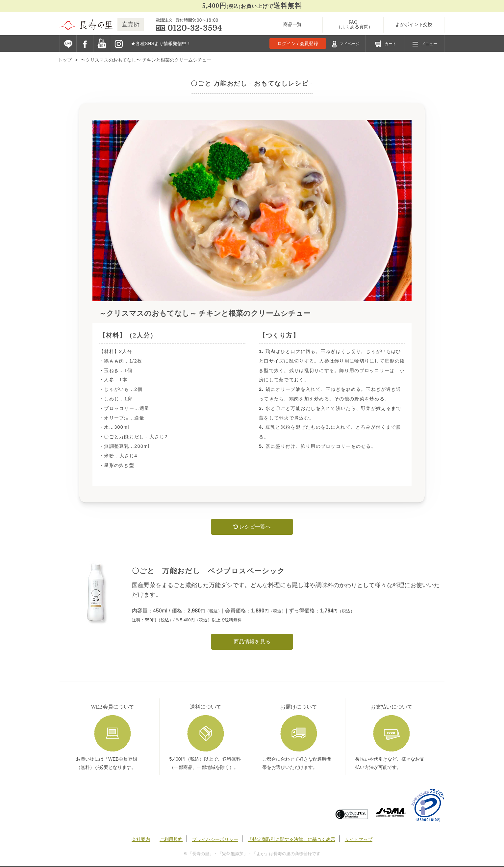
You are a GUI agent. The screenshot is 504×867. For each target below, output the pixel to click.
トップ (65, 60)
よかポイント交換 (414, 25)
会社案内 (141, 839)
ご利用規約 (171, 839)
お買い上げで (252, 6)
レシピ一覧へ (252, 527)
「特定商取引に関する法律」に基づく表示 (291, 839)
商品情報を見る (252, 642)
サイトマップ (359, 839)
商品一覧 (292, 25)
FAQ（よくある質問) (353, 25)
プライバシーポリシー (215, 839)
